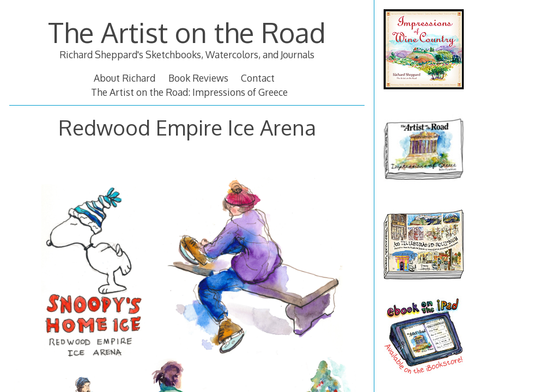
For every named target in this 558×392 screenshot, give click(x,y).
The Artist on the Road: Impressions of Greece (189, 92)
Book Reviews (198, 78)
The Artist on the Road (187, 32)
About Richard (125, 78)
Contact (258, 78)
